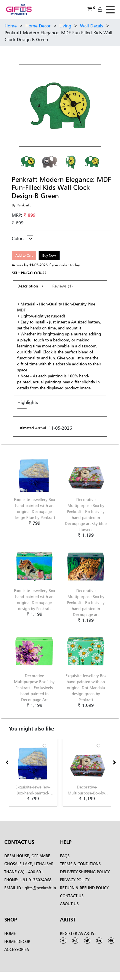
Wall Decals (92, 26)
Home (11, 26)
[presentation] (7, 762)
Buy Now (49, 255)
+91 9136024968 (35, 880)
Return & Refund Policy (84, 888)
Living (65, 26)
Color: (18, 238)
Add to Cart (24, 255)
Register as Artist (78, 933)
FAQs (65, 856)
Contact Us (72, 896)
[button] (11, 807)
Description (28, 286)
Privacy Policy (75, 880)
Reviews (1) (63, 286)
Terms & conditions (80, 864)
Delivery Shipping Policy (85, 872)
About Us (69, 904)
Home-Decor (17, 941)
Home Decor (38, 26)
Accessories (17, 949)
